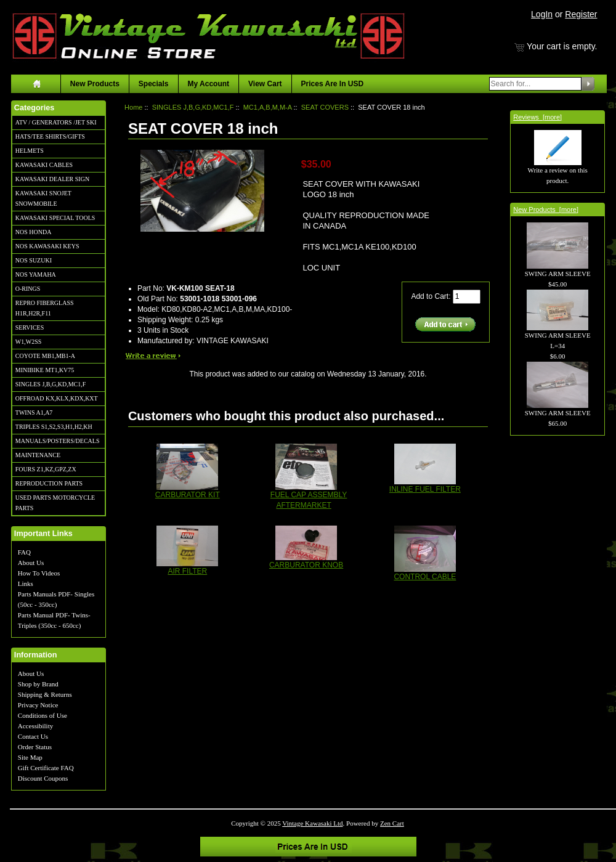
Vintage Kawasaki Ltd (312, 823)
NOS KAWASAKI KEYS (47, 246)
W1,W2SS (29, 342)
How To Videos (39, 573)
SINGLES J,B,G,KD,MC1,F (51, 384)
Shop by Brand (38, 684)
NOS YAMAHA (36, 274)
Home (133, 107)
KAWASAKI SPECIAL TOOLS (55, 218)
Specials (154, 84)
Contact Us (33, 736)
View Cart (265, 84)
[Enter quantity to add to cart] (467, 297)
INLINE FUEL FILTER (425, 489)
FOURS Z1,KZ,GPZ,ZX (46, 469)
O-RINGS (28, 289)
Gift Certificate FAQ (46, 768)
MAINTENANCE (38, 455)
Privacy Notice (38, 705)
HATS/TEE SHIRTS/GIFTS (50, 136)
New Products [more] (546, 209)
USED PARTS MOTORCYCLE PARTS (55, 503)
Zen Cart (392, 823)
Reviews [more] (537, 117)
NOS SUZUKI (34, 260)
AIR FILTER (187, 571)
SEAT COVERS (325, 107)
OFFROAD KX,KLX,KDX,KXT (57, 398)
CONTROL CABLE (425, 577)
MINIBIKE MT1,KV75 (45, 370)
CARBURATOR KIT (188, 495)
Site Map (30, 757)
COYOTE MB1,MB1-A (45, 356)
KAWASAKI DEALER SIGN (52, 179)
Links (26, 583)
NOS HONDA (34, 232)
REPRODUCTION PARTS (49, 483)
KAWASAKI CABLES (44, 165)
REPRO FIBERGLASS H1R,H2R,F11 (45, 308)
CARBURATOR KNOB (306, 565)
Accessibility (35, 726)
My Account (209, 84)
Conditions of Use (43, 715)
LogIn (542, 14)
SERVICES (30, 327)
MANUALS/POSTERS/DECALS (58, 441)
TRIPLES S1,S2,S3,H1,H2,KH (54, 427)
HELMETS (30, 151)
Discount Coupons (43, 778)
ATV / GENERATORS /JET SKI (56, 122)
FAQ (24, 552)
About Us (31, 563)
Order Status (35, 747)
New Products (95, 84)
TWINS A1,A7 (34, 413)
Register (581, 14)
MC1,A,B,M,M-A (268, 107)
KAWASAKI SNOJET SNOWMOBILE (43, 198)
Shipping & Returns (45, 694)
